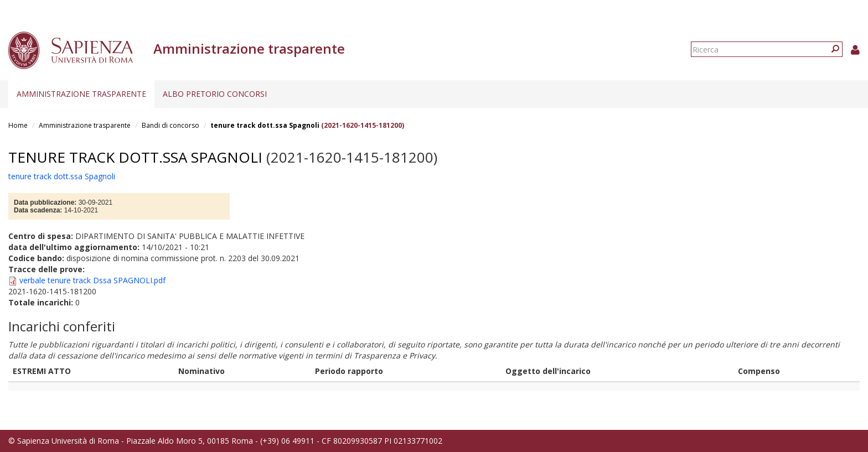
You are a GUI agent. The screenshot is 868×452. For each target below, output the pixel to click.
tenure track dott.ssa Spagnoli (265, 125)
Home (18, 125)
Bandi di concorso (170, 125)
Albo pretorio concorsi (215, 94)
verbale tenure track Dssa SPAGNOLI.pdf (92, 280)
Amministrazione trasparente (81, 94)
